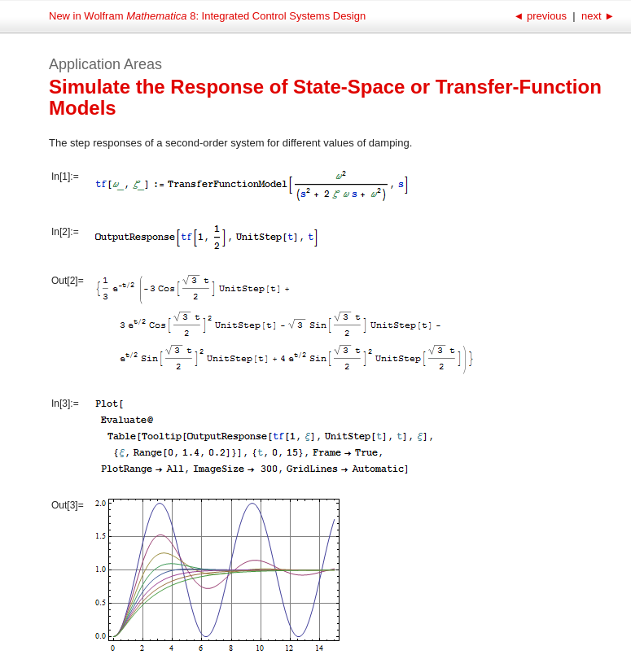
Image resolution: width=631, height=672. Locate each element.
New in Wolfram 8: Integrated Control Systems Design (207, 16)
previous (541, 16)
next (596, 16)
